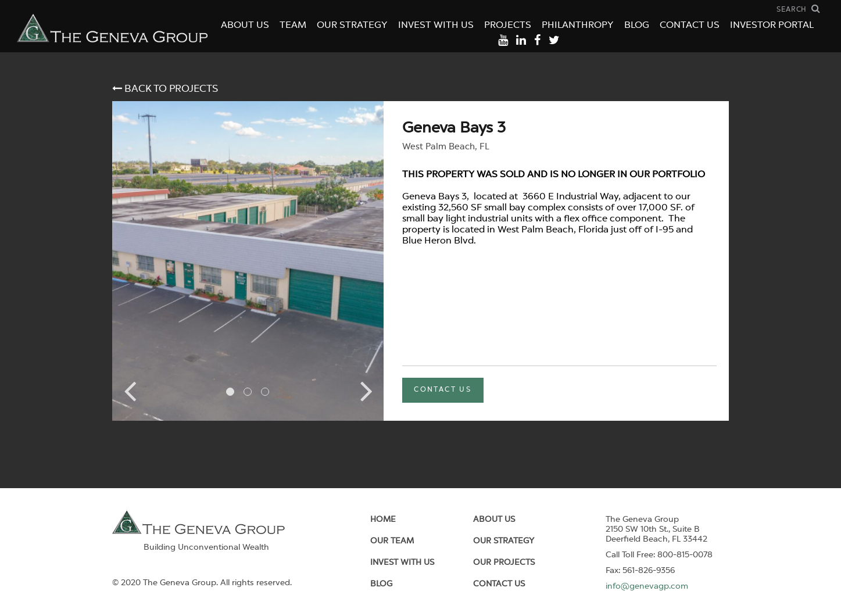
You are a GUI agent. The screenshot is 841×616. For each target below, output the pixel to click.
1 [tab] (230, 392)
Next (366, 391)
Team (293, 26)
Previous (130, 391)
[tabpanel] (248, 261)
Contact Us (690, 26)
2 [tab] (248, 392)
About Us (245, 26)
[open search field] (799, 9)
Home (383, 520)
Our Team (392, 541)
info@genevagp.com (647, 586)
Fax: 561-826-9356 (640, 571)
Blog (637, 26)
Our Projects (504, 563)
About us (494, 520)
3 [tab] (265, 392)
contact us (443, 390)
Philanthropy (578, 26)
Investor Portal (772, 26)
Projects (508, 26)
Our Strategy (352, 26)
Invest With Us (436, 26)
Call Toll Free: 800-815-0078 (659, 555)
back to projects (165, 89)
